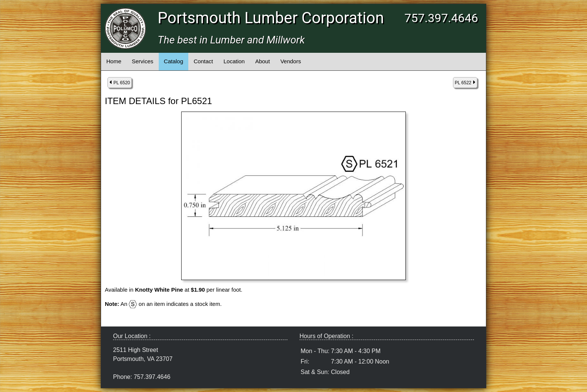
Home (114, 61)
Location (234, 61)
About (263, 61)
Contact (203, 61)
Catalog (174, 61)
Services (143, 61)
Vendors (291, 61)
